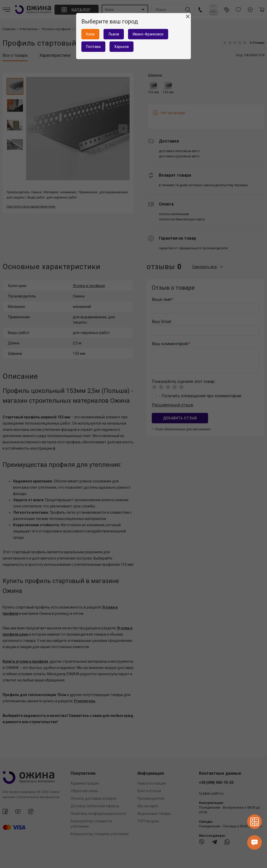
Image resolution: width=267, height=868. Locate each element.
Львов (114, 34)
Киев (90, 34)
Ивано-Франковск (148, 34)
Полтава (93, 47)
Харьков (122, 47)
